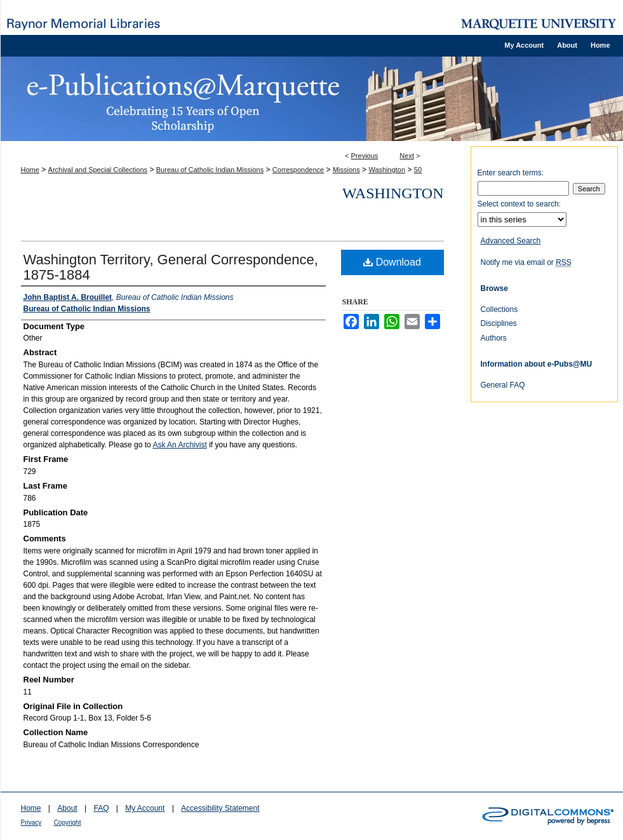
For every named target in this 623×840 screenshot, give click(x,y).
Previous (365, 156)
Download (392, 262)
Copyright (68, 823)
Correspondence (298, 170)
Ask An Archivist (179, 445)
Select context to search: (519, 204)
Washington (387, 170)
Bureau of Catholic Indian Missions (210, 170)
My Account (145, 808)
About (67, 808)
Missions (346, 170)
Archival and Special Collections (98, 170)
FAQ (101, 808)
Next (407, 156)
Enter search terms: (511, 173)
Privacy (31, 823)
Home (30, 170)
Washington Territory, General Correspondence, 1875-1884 (171, 267)
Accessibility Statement (220, 808)
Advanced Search (511, 241)
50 (418, 170)
